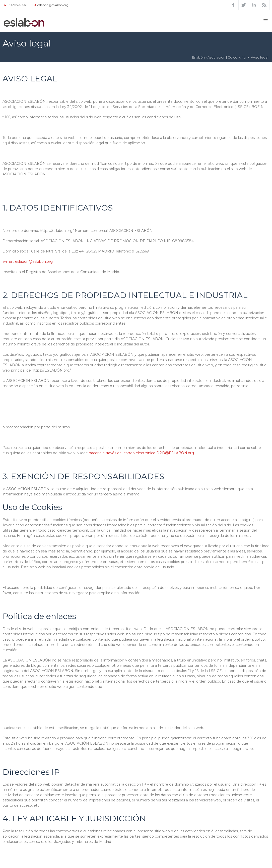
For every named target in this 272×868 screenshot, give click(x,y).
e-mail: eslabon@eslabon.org (28, 262)
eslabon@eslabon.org (53, 5)
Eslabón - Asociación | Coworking (219, 57)
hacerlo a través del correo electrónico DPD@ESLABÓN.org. (142, 453)
